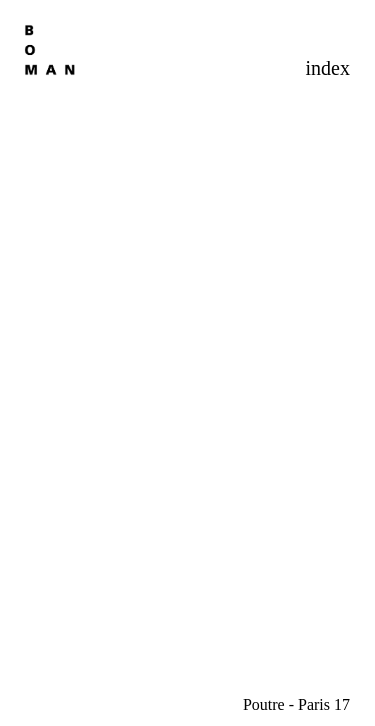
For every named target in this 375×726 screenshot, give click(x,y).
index (328, 68)
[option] (187, 368)
